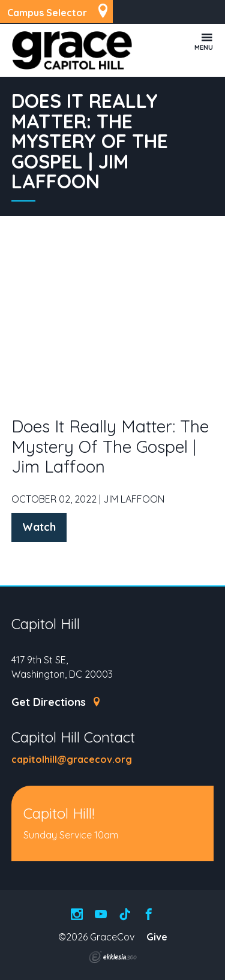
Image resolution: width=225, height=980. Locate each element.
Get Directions (57, 702)
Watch (39, 527)
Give (157, 937)
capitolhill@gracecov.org (72, 759)
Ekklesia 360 (113, 957)
